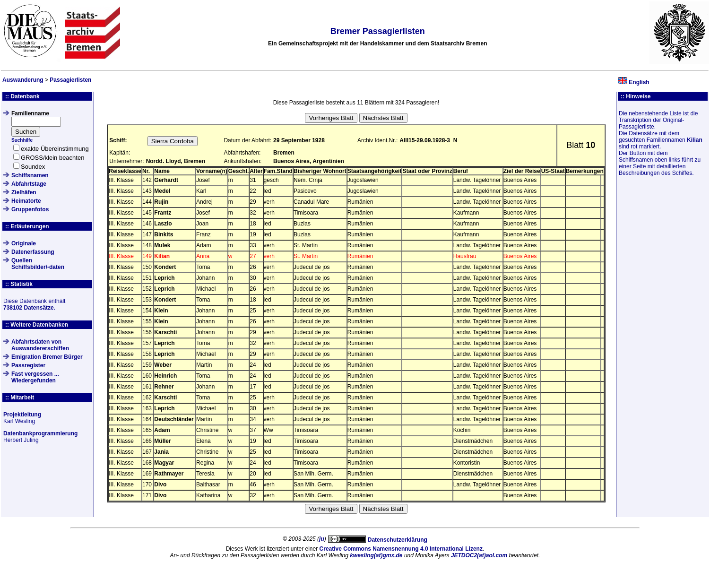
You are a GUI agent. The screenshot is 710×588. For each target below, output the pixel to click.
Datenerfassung (33, 252)
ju (322, 539)
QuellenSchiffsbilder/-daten (38, 264)
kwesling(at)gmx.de (376, 555)
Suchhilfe (22, 140)
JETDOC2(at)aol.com (479, 555)
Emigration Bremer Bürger (47, 357)
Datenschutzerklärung (398, 540)
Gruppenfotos (30, 209)
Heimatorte (26, 201)
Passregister (28, 365)
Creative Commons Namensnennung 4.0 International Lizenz (401, 549)
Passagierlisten (70, 80)
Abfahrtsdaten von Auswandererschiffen (40, 345)
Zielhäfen (24, 192)
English (639, 82)
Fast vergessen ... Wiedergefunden (35, 377)
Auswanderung (23, 80)
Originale (24, 243)
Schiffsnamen (30, 175)
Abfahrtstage (29, 184)
